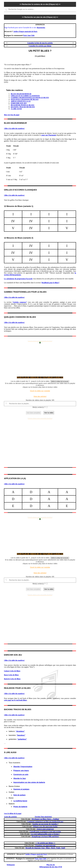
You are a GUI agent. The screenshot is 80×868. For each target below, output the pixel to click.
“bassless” (21, 735)
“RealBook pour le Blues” (50, 283)
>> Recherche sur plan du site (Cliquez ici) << (40, 17)
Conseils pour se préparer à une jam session (45, 831)
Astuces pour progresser (45, 829)
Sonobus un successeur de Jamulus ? (45, 824)
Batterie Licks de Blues (12, 679)
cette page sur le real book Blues (15, 700)
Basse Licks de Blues (11, 675)
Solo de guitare (19, 795)
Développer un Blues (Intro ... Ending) (45, 819)
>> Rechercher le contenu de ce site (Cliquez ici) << (40, 4)
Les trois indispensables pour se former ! (45, 834)
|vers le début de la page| (13, 813)
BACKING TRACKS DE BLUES (23, 107)
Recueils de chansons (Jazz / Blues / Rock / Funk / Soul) (45, 848)
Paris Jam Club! (41, 859)
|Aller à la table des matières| (14, 128)
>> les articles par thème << (45, 843)
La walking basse (20, 801)
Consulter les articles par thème (40, 46)
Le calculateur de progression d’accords (18, 279)
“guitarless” (22, 739)
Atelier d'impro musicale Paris (36, 854)
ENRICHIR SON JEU (19, 103)
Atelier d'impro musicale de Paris (25, 31)
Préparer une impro (21, 771)
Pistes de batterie (20, 807)
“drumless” (20, 731)
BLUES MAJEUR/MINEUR (21, 94)
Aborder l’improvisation (23, 767)
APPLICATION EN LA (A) (21, 101)
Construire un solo (21, 774)
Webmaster (11, 865)
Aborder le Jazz (20, 778)
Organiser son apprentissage (45, 845)
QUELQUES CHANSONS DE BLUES (25, 99)
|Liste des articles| (11, 817)
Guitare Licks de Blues (12, 671)
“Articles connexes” (20, 302)
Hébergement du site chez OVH (51, 867)
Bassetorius (41, 28)
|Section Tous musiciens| (43, 817)
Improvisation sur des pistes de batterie (29, 782)
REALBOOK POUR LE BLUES (22, 105)
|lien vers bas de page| (12, 115)
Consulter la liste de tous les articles (40, 43)
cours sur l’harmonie (49, 135)
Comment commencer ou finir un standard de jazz (45, 821)
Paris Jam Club (29, 35)
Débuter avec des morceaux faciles (45, 826)
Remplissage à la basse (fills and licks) (45, 836)
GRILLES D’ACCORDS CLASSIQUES (25, 96)
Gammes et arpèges (21, 789)
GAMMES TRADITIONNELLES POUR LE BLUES (30, 98)
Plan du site (51, 865)
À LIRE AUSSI (16, 109)
